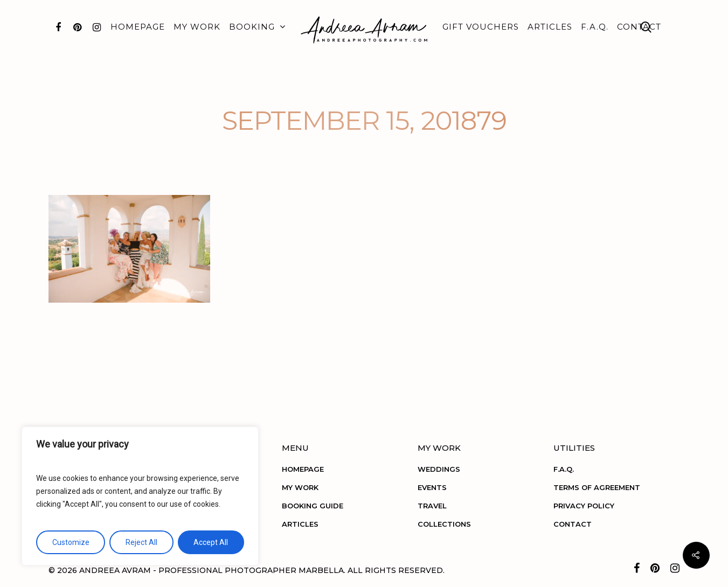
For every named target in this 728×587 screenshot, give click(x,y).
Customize (71, 542)
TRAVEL (432, 506)
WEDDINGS (439, 469)
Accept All (211, 542)
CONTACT (639, 27)
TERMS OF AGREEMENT (597, 487)
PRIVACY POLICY (584, 506)
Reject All (141, 542)
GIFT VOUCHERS (481, 27)
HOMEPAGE (138, 27)
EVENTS (432, 487)
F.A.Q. (595, 27)
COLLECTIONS (444, 524)
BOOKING (257, 27)
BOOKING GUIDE (313, 506)
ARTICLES (550, 27)
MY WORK (197, 27)
